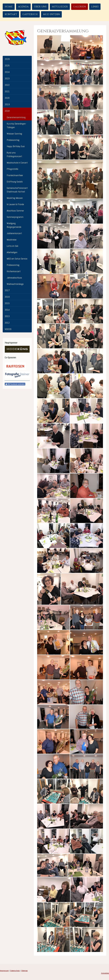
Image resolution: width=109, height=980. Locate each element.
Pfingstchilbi (12, 169)
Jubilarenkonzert (14, 233)
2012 (7, 323)
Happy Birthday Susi (16, 146)
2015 (7, 303)
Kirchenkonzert (14, 271)
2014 (7, 310)
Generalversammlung (16, 117)
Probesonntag (13, 140)
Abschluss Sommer (15, 211)
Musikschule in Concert (17, 163)
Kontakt (11, 14)
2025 (7, 65)
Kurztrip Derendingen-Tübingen (16, 125)
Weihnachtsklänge (15, 284)
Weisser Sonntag (14, 134)
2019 (7, 104)
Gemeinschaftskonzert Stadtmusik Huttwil (17, 190)
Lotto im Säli (12, 246)
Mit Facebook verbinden (15, 384)
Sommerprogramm (15, 217)
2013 (7, 316)
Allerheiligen (12, 252)
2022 (7, 85)
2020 (7, 98)
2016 (7, 297)
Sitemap (24, 971)
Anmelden (105, 973)
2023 (7, 78)
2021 (7, 91)
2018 (7, 111)
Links (95, 7)
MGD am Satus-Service (17, 259)
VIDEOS (8, 329)
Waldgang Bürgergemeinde (14, 225)
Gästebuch (30, 14)
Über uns (40, 7)
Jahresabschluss (14, 278)
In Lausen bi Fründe (15, 204)
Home (9, 7)
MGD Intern (51, 14)
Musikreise (12, 240)
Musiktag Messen (15, 198)
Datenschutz (15, 971)
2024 (7, 72)
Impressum (4, 971)
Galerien (80, 7)
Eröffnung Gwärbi (15, 182)
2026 (7, 59)
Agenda (23, 7)
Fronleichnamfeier (15, 175)
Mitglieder (60, 7)
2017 (7, 290)
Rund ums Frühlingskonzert (14, 154)
